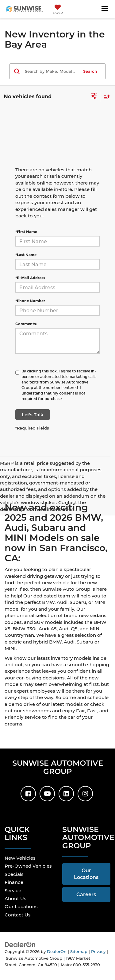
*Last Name (26, 255)
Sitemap (79, 952)
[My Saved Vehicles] (58, 10)
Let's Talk (33, 415)
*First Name (26, 232)
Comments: (26, 324)
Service (13, 891)
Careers (86, 894)
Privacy (98, 952)
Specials (14, 874)
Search (90, 71)
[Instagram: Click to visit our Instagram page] (85, 794)
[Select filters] (94, 97)
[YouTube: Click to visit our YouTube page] (47, 794)
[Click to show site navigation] (105, 9)
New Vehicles (20, 858)
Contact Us (18, 915)
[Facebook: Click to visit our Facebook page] (28, 794)
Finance (14, 882)
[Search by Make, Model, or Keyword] (51, 71)
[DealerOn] (20, 944)
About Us (15, 898)
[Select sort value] (105, 97)
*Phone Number (30, 301)
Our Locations (21, 906)
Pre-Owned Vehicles (28, 866)
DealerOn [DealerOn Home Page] (57, 952)
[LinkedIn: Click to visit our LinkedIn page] (66, 794)
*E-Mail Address (30, 278)
